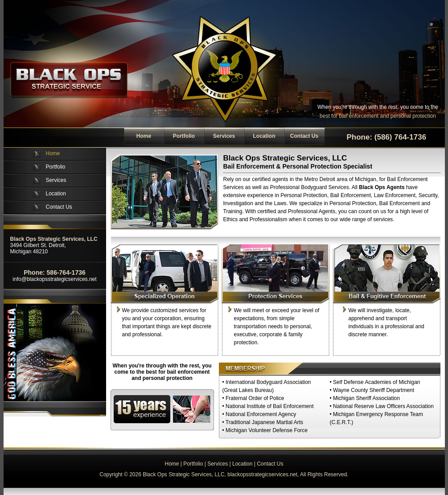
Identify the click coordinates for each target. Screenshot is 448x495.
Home (144, 136)
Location (264, 136)
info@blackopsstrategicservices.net (54, 279)
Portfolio (184, 136)
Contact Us (304, 136)
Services (224, 136)
